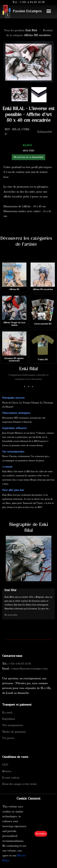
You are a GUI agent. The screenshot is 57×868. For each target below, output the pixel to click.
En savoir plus (11, 615)
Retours (7, 771)
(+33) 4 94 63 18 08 (32, 2)
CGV (5, 765)
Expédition (9, 719)
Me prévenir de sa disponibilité (28, 157)
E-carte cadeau (11, 778)
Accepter (41, 834)
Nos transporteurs (13, 725)
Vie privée (8, 738)
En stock (7, 713)
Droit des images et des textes (20, 784)
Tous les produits (21, 31)
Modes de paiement (14, 732)
